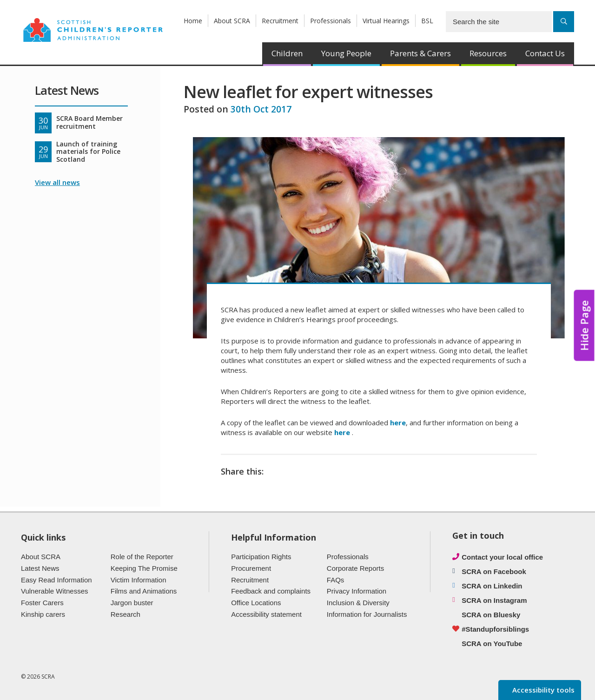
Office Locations (256, 603)
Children (287, 53)
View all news (57, 182)
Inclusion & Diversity (358, 603)
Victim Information (139, 580)
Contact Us (545, 53)
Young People (346, 53)
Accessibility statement (266, 614)
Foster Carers (42, 603)
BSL (427, 21)
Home (193, 21)
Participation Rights (261, 557)
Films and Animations (144, 591)
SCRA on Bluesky (491, 615)
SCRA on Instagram (494, 600)
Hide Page (584, 325)
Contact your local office (502, 557)
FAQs (336, 580)
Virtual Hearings (386, 21)
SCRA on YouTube (492, 644)
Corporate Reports (355, 568)
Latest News (40, 568)
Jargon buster (132, 603)
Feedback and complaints (271, 591)
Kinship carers (43, 614)
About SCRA (232, 21)
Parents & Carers (420, 53)
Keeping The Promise (144, 568)
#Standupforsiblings (495, 629)
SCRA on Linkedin (492, 586)
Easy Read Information (56, 580)
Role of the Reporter (142, 557)
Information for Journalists (367, 614)
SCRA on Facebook (494, 571)
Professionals (331, 21)
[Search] (564, 22)
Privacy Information (357, 591)
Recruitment (280, 21)
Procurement (251, 568)
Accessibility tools (542, 690)
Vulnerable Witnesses (55, 591)
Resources (488, 53)
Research (126, 614)
